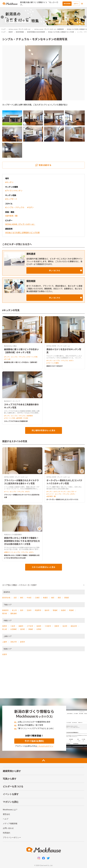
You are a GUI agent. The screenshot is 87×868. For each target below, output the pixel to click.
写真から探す (10, 779)
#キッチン (9, 182)
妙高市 (23, 642)
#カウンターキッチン (60, 492)
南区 (53, 598)
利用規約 (6, 833)
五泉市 (29, 610)
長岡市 (5, 626)
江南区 (37, 598)
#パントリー (50, 494)
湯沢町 (23, 629)
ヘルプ (6, 819)
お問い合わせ (8, 828)
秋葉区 (45, 598)
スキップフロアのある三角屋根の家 (16, 421)
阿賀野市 (38, 610)
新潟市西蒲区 (20, 32)
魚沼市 (65, 626)
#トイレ (7, 492)
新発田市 (5, 610)
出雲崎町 (14, 629)
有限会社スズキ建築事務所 (13, 535)
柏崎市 (21, 626)
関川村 (5, 613)
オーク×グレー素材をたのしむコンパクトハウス (62, 499)
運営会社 (6, 814)
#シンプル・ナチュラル (15, 207)
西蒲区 (67, 598)
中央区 (29, 598)
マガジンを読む (11, 802)
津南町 (31, 629)
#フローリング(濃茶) (53, 363)
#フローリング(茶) (32, 357)
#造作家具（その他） (22, 418)
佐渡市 (5, 654)
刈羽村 (39, 629)
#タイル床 (7, 359)
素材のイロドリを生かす (55, 366)
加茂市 (39, 626)
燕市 (22, 610)
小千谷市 (30, 626)
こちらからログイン (45, 746)
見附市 (57, 626)
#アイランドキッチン (14, 191)
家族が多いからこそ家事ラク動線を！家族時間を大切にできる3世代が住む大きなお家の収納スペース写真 (22, 541)
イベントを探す (11, 794)
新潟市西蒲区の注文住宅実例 (36, 32)
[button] (55, 270)
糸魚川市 (14, 642)
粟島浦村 (14, 613)
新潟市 (11, 32)
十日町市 (48, 626)
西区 (59, 598)
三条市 (13, 626)
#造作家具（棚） (12, 216)
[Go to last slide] (2, 17)
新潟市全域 (6, 598)
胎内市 (47, 610)
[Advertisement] (43, 678)
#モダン (30, 207)
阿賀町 (71, 610)
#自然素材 (30, 416)
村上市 (14, 610)
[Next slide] (85, 17)
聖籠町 (55, 610)
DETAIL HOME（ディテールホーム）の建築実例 (49, 29)
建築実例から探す (12, 771)
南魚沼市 (74, 626)
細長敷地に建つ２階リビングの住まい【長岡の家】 (21, 362)
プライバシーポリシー (12, 837)
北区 (15, 598)
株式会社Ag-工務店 (10, 346)
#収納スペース (8, 552)
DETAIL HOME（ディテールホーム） (20, 29)
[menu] (82, 4)
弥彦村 (63, 610)
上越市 (5, 642)
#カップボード (11, 199)
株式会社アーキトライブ (12, 401)
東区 (22, 598)
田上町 (5, 629)
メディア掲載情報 (10, 824)
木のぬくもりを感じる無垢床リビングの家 (61, 32)
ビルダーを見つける (13, 786)
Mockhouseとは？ (10, 810)
